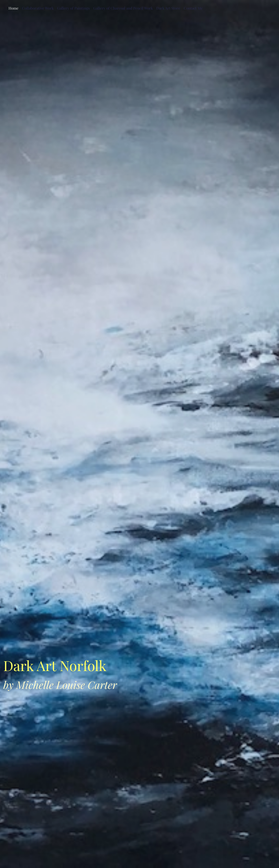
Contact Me (193, 8)
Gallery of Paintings (73, 8)
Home (14, 8)
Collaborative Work (38, 8)
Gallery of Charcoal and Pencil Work (123, 8)
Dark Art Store (168, 8)
